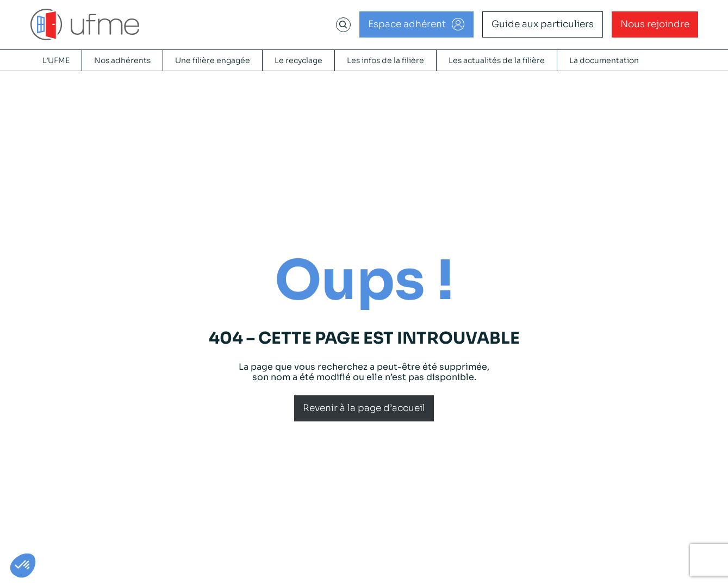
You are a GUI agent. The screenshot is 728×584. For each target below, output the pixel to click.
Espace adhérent (407, 24)
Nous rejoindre (655, 24)
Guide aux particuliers (543, 24)
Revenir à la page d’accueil (364, 408)
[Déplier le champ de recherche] (343, 24)
